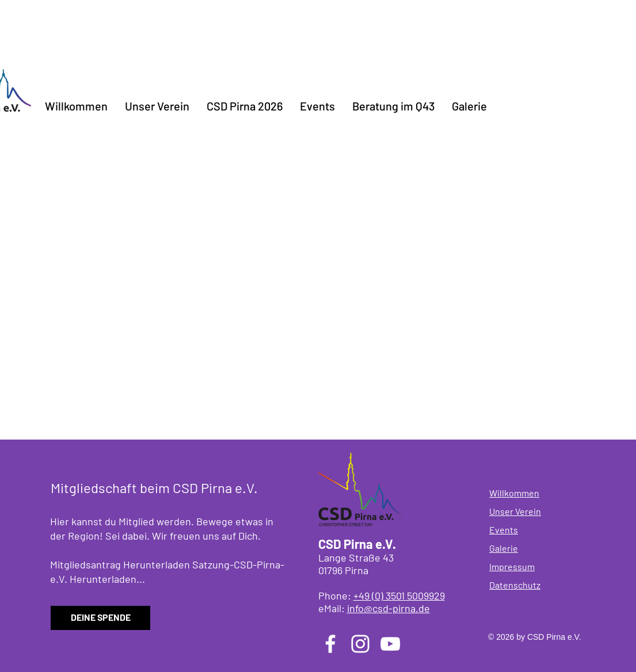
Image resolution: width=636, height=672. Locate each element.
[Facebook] (330, 644)
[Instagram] (360, 644)
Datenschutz (515, 585)
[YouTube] (390, 644)
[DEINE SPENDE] (100, 618)
